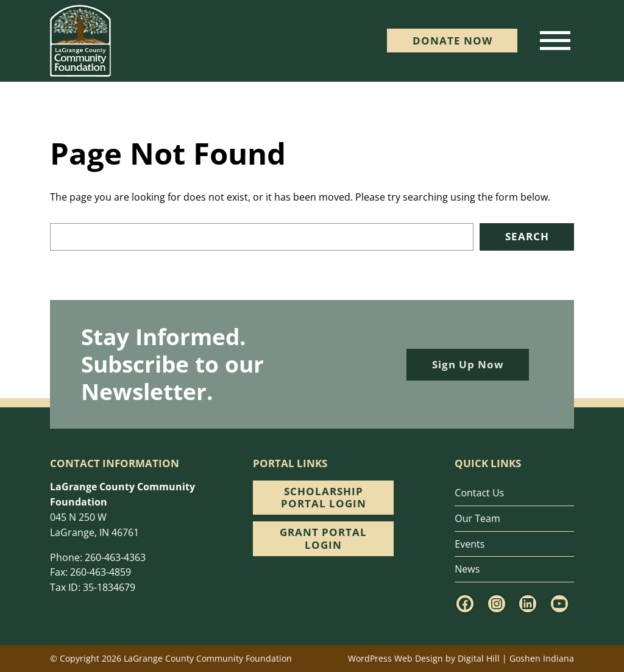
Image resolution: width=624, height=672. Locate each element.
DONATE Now (452, 41)
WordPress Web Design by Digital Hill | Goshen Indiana (461, 658)
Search (527, 236)
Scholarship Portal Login (324, 497)
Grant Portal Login (323, 538)
